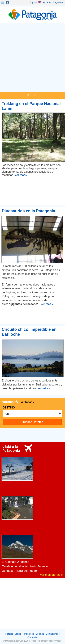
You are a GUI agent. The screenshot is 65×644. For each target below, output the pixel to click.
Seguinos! (3, 2)
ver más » (47, 304)
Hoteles (9, 634)
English (35, 2)
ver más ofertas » (52, 575)
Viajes (18, 634)
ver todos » (28, 402)
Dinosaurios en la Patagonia (28, 211)
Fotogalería (28, 634)
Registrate (58, 2)
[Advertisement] (32, 58)
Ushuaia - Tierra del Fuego (19, 571)
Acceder (47, 2)
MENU (32, 95)
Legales (40, 634)
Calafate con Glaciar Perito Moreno (25, 566)
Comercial (32, 637)
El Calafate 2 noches (16, 562)
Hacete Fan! (8, 2)
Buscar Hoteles (33, 422)
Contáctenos (52, 634)
